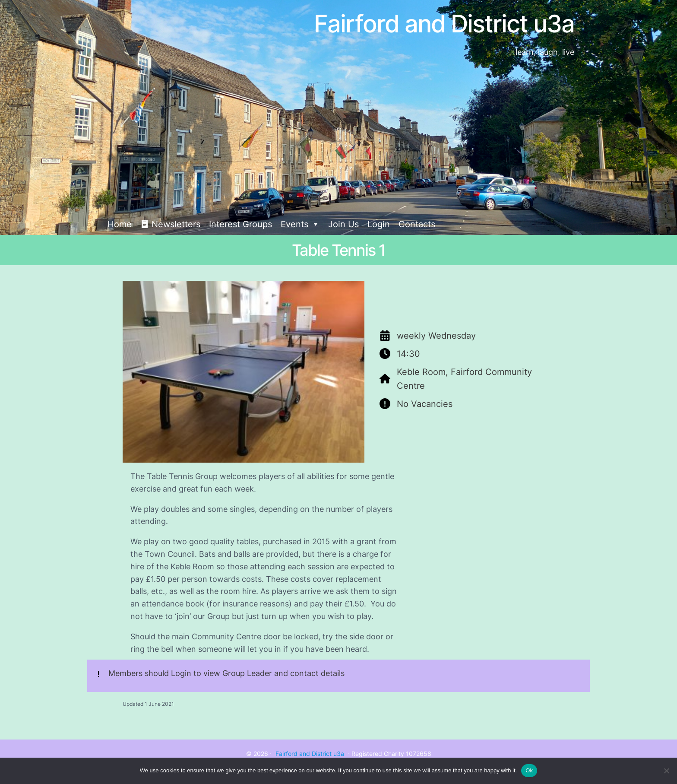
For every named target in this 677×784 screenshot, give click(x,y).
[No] (666, 771)
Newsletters (176, 224)
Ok (529, 770)
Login (379, 224)
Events (300, 224)
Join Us (343, 224)
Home (120, 224)
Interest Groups (240, 224)
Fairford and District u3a (310, 754)
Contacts (417, 224)
